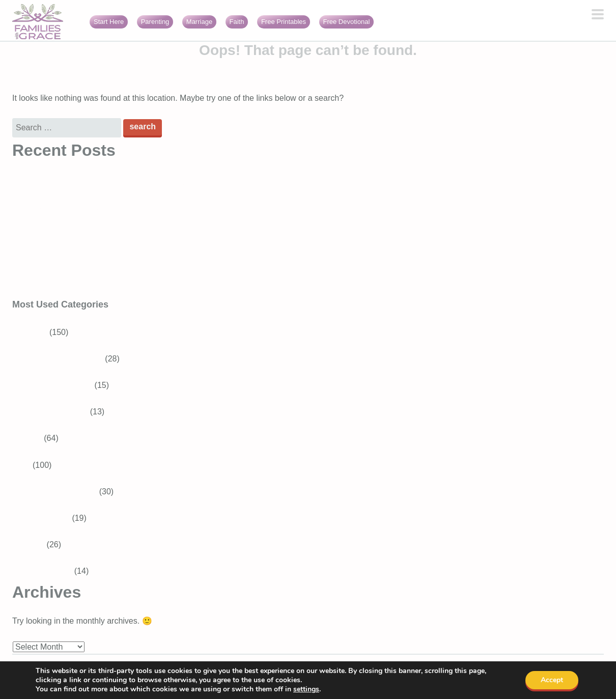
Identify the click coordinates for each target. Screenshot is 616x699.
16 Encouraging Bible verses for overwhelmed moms (107, 263)
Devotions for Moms (61, 492)
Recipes (27, 438)
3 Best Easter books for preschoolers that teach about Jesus (121, 237)
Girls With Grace (42, 571)
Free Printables (284, 22)
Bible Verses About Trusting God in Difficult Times (102, 184)
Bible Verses (47, 518)
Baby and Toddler (56, 412)
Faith (237, 22)
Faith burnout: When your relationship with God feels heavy (119, 290)
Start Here (109, 22)
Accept (552, 680)
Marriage (199, 22)
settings (306, 689)
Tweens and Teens (58, 385)
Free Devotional (347, 22)
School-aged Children (64, 359)
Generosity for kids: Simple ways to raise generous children (119, 210)
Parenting (155, 22)
